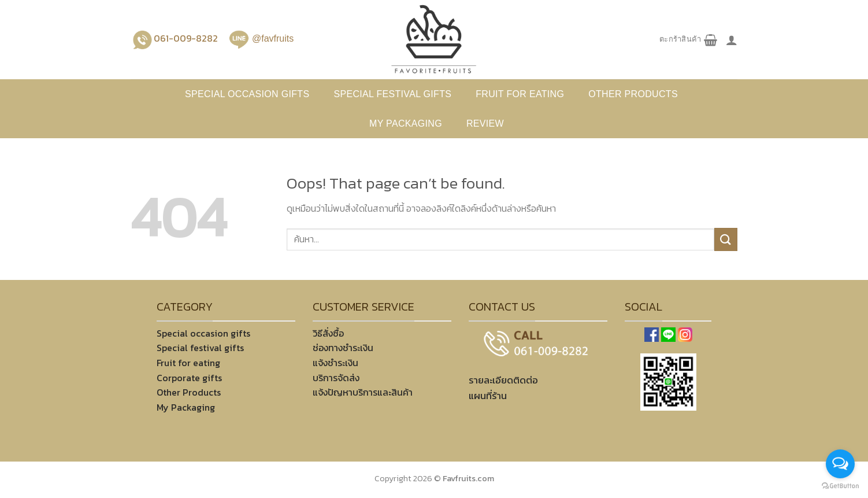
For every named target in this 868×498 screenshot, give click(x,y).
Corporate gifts (189, 378)
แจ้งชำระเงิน (335, 363)
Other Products (189, 392)
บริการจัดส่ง (336, 378)
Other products (633, 94)
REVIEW (485, 123)
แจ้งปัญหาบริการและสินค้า (363, 392)
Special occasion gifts (247, 94)
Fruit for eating (520, 94)
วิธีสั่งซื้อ (328, 333)
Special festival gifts (392, 94)
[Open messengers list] (840, 464)
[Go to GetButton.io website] (840, 486)
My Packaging (406, 123)
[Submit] (726, 239)
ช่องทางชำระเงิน (343, 348)
